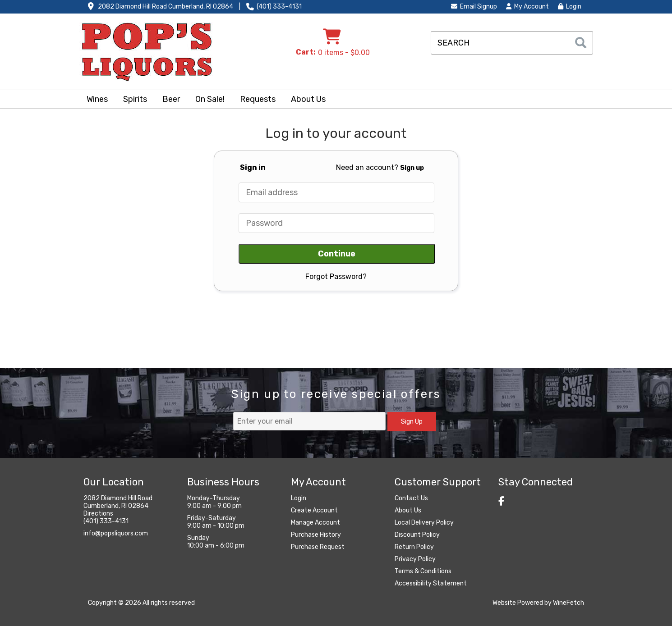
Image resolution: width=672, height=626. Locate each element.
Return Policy (414, 547)
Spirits (132, 100)
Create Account (314, 510)
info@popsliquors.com (116, 533)
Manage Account (315, 523)
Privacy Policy (415, 559)
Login (570, 7)
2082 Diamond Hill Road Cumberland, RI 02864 (166, 7)
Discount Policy (417, 535)
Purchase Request (318, 547)
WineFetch (568, 603)
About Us (305, 100)
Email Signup (474, 7)
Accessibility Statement (431, 583)
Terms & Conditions (423, 571)
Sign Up (412, 422)
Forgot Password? (336, 276)
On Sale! (210, 99)
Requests (258, 99)
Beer (168, 100)
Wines (94, 100)
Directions (98, 514)
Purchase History (316, 535)
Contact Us (411, 498)
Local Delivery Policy (424, 523)
